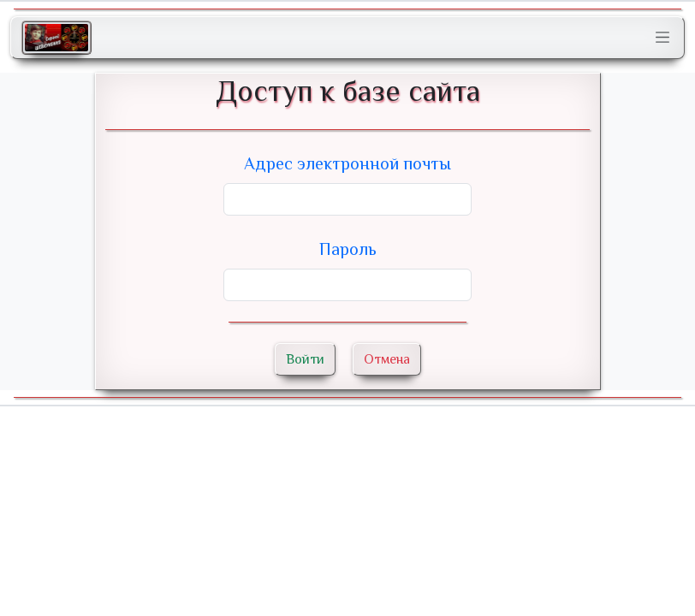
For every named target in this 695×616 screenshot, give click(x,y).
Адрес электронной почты (347, 163)
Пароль (348, 249)
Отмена (387, 359)
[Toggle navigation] (662, 38)
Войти (305, 359)
